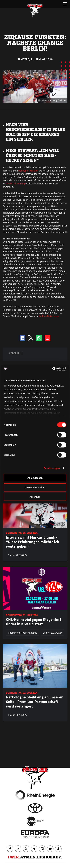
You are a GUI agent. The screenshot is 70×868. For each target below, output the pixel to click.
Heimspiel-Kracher (28, 171)
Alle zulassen (35, 478)
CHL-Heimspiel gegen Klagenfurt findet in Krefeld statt (34, 622)
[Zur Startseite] (35, 10)
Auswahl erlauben (35, 487)
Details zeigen (52, 468)
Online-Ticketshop (16, 183)
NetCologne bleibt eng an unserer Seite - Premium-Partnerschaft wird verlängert (34, 702)
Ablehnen (35, 497)
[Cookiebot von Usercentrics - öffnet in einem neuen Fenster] (52, 369)
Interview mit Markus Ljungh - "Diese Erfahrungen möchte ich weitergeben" (33, 542)
